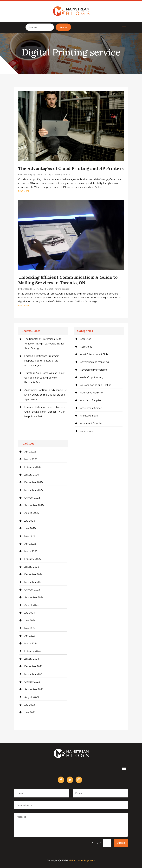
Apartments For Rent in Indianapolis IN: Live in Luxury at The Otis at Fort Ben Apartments (45, 395)
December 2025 (33, 482)
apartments (86, 431)
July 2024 (30, 613)
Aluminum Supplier (91, 400)
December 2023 (33, 666)
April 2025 (30, 544)
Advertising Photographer (94, 370)
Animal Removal (89, 416)
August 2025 (32, 513)
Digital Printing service (59, 175)
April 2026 (30, 452)
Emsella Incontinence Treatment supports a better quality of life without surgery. (42, 361)
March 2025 (31, 551)
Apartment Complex (91, 423)
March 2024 (31, 644)
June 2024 (30, 621)
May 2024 (30, 628)
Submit (121, 843)
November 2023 (33, 674)
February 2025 (32, 559)
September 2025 (34, 505)
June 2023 (30, 712)
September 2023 (34, 689)
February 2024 (32, 651)
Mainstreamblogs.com (82, 861)
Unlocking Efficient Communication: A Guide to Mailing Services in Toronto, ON (68, 280)
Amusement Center (91, 408)
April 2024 (30, 636)
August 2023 (32, 697)
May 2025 (30, 536)
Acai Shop (86, 339)
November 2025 (33, 490)
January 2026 (32, 475)
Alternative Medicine (91, 393)
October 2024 (32, 590)
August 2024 (32, 605)
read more (24, 191)
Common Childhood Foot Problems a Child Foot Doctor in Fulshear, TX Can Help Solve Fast (45, 412)
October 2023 (32, 682)
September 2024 (34, 597)
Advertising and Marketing (94, 362)
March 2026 (31, 459)
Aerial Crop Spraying (92, 377)
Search (63, 27)
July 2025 (30, 521)
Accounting (86, 347)
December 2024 (33, 574)
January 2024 (32, 659)
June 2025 (30, 528)
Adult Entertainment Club (94, 354)
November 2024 (33, 582)
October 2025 (32, 498)
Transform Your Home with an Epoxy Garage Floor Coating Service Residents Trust (44, 378)
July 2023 (30, 705)
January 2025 (32, 567)
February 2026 (32, 467)
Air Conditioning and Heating (96, 385)
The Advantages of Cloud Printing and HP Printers (71, 168)
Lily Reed (26, 175)
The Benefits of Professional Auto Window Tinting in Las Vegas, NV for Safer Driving (44, 344)
